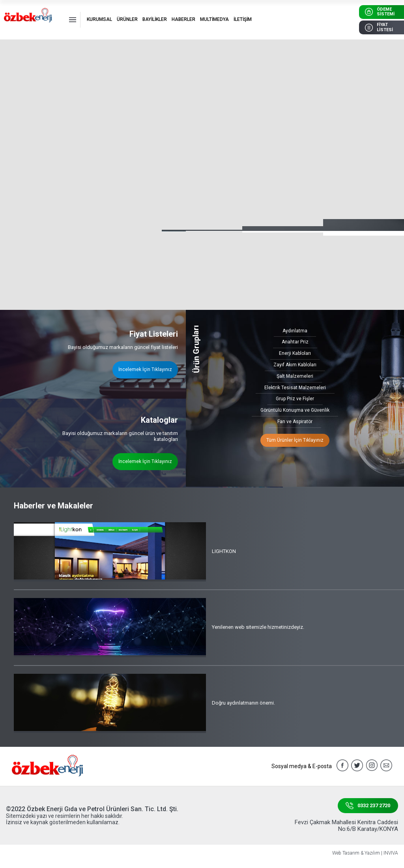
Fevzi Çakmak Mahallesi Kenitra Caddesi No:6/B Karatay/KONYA (346, 826)
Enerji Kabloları (295, 353)
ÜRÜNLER (127, 19)
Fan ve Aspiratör (295, 422)
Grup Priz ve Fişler (295, 399)
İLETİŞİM (243, 19)
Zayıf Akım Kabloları (295, 365)
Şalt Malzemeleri (295, 376)
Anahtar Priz (295, 342)
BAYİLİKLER (155, 19)
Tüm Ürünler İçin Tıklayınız (295, 440)
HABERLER (183, 19)
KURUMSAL (99, 19)
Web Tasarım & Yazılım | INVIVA (365, 853)
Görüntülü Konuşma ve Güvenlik (295, 410)
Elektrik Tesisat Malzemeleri (295, 388)
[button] (377, 206)
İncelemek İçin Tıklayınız (145, 369)
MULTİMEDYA (214, 19)
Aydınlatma (295, 331)
